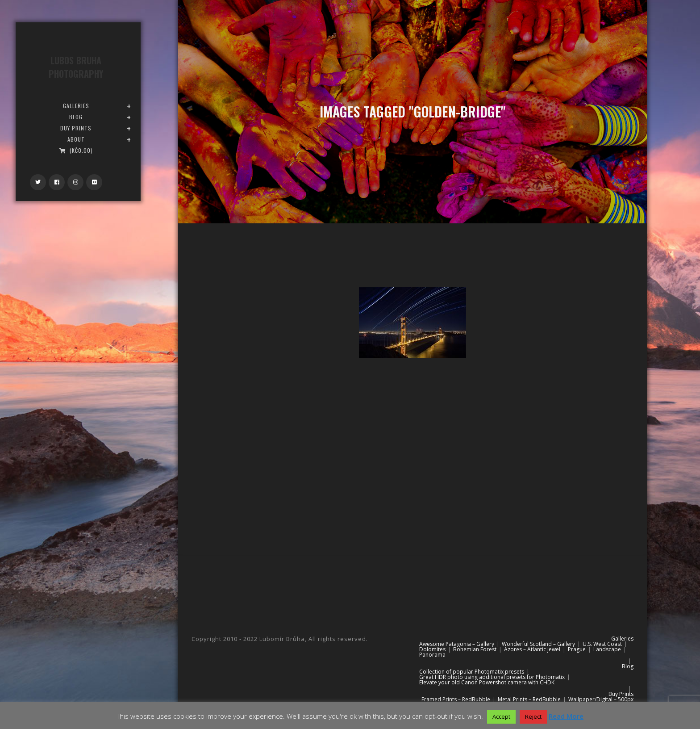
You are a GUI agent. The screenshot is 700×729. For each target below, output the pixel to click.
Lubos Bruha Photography (76, 67)
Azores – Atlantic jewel (532, 649)
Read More (566, 716)
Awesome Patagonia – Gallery (457, 644)
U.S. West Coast (602, 644)
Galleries (622, 639)
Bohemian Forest (475, 649)
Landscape (607, 649)
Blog (628, 666)
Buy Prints (621, 694)
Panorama (432, 655)
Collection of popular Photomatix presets (472, 672)
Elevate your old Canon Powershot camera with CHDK (487, 682)
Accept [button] (501, 716)
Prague (577, 649)
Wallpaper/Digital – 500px (601, 699)
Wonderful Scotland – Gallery (538, 644)
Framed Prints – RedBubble (456, 699)
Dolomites (432, 649)
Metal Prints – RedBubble (529, 699)
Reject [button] (533, 716)
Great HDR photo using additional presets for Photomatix (492, 677)
